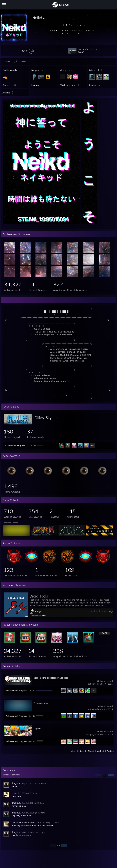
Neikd (44, 615)
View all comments (12, 775)
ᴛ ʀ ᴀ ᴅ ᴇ (90, 30)
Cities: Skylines (47, 418)
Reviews (111, 751)
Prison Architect (41, 703)
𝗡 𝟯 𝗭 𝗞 (54, 30)
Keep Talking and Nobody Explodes (51, 678)
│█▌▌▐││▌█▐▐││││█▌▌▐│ (56, 311)
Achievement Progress (15, 445)
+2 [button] (94, 691)
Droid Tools (39, 596)
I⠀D (65, 25)
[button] (26, 51)
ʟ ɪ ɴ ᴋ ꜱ (66, 30)
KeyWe (37, 728)
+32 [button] (92, 445)
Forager (39, 611)
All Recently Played (85, 751)
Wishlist (100, 751)
